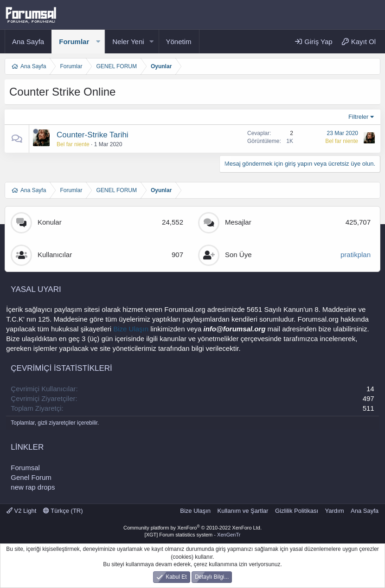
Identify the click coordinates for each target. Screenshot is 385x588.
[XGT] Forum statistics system (193, 535)
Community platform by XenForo (192, 528)
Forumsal (25, 468)
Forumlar (74, 42)
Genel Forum (31, 477)
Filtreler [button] (358, 117)
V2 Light (21, 511)
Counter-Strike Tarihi (93, 135)
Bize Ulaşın (131, 329)
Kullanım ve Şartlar (243, 511)
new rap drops (33, 487)
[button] (98, 42)
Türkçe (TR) (63, 511)
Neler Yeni (128, 42)
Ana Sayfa (28, 42)
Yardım (335, 511)
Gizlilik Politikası (297, 511)
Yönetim (179, 42)
